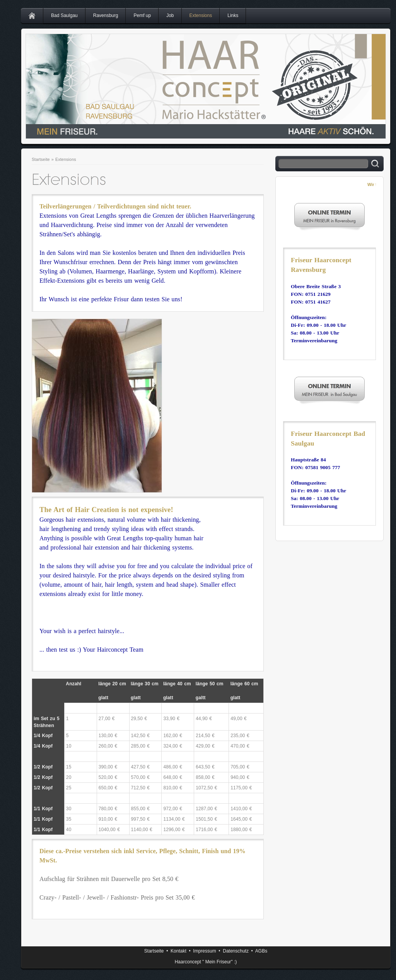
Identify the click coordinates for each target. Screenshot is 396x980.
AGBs (261, 951)
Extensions (201, 15)
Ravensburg (106, 15)
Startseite (41, 159)
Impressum (204, 951)
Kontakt (178, 951)
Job (170, 15)
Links (233, 15)
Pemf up (142, 15)
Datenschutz (236, 951)
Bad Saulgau (64, 15)
